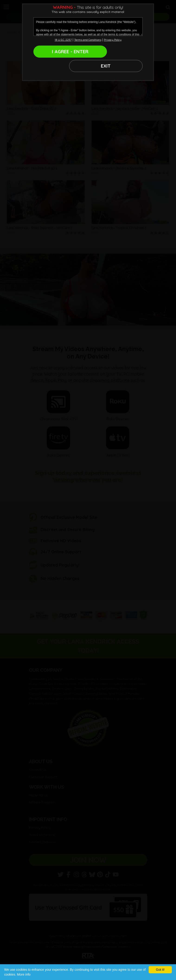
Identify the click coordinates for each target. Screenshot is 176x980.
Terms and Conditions (88, 40)
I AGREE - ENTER (60, 51)
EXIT (116, 51)
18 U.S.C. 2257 (63, 40)
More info (24, 974)
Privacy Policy (113, 40)
